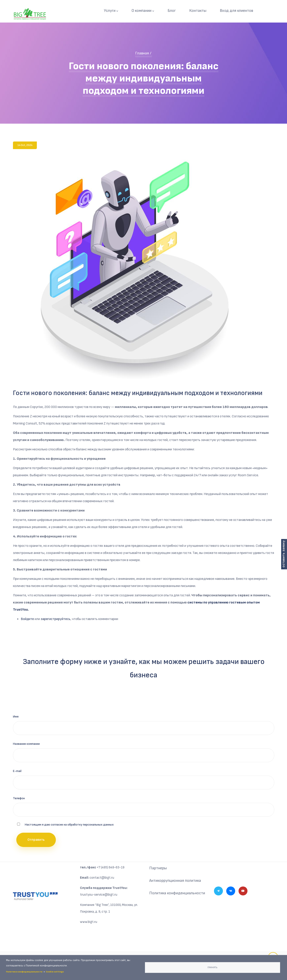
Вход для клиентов (236, 11)
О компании (143, 11)
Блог (172, 11)
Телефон (19, 798)
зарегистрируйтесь (56, 619)
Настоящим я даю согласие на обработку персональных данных (69, 825)
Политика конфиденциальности (177, 893)
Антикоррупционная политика (175, 881)
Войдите (27, 619)
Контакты (198, 11)
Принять (212, 968)
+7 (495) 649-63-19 (111, 867)
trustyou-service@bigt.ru (99, 895)
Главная (142, 53)
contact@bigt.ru (102, 878)
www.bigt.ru (89, 922)
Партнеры (158, 868)
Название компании (26, 744)
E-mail (17, 771)
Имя (16, 717)
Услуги (111, 11)
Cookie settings (55, 972)
